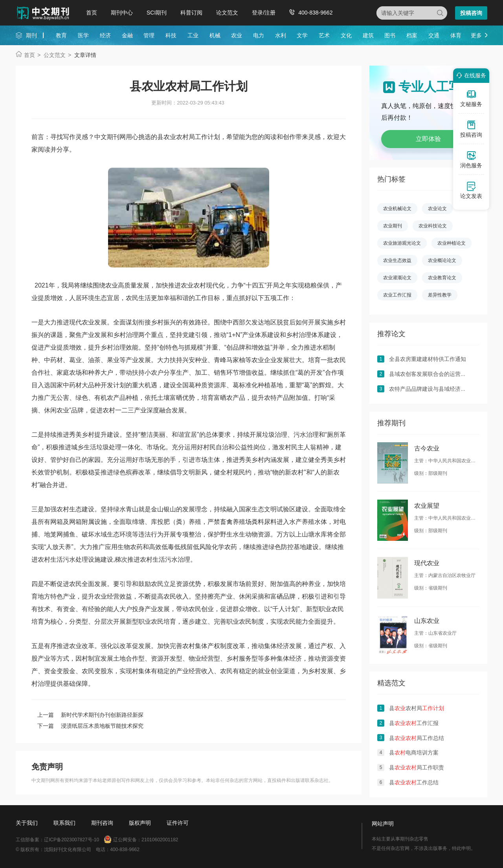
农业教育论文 (442, 278)
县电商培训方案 (414, 753)
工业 (193, 35)
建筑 (368, 35)
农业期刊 (393, 226)
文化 (346, 35)
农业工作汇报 (397, 295)
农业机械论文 (397, 209)
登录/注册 (264, 13)
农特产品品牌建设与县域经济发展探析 (436, 389)
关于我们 (27, 823)
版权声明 (140, 823)
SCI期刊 (157, 13)
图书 (390, 35)
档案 (412, 35)
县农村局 (417, 708)
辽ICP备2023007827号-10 (72, 840)
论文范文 (227, 13)
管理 (149, 35)
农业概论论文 (442, 260)
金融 (127, 35)
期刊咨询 (102, 823)
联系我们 (64, 823)
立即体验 (428, 139)
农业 (237, 35)
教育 (61, 35)
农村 (200, 285)
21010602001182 (160, 840)
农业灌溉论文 (397, 278)
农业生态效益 (397, 260)
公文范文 (55, 55)
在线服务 (470, 75)
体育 (456, 35)
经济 (105, 35)
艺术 (324, 35)
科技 (171, 35)
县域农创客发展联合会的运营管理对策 (436, 374)
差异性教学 (440, 295)
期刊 (31, 35)
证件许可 (178, 823)
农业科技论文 (433, 226)
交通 (434, 35)
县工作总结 (414, 782)
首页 (92, 13)
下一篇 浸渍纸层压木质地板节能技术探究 (90, 726)
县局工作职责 (417, 767)
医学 (83, 35)
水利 (281, 35)
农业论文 (437, 209)
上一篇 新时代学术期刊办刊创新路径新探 (90, 715)
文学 (302, 35)
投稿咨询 (471, 13)
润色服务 (471, 159)
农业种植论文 (452, 243)
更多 (476, 35)
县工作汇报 (414, 723)
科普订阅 (191, 13)
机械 (215, 35)
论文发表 (471, 190)
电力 (259, 35)
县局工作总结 (417, 738)
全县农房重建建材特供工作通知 (428, 359)
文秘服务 (471, 98)
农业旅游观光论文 (402, 243)
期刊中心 (122, 13)
